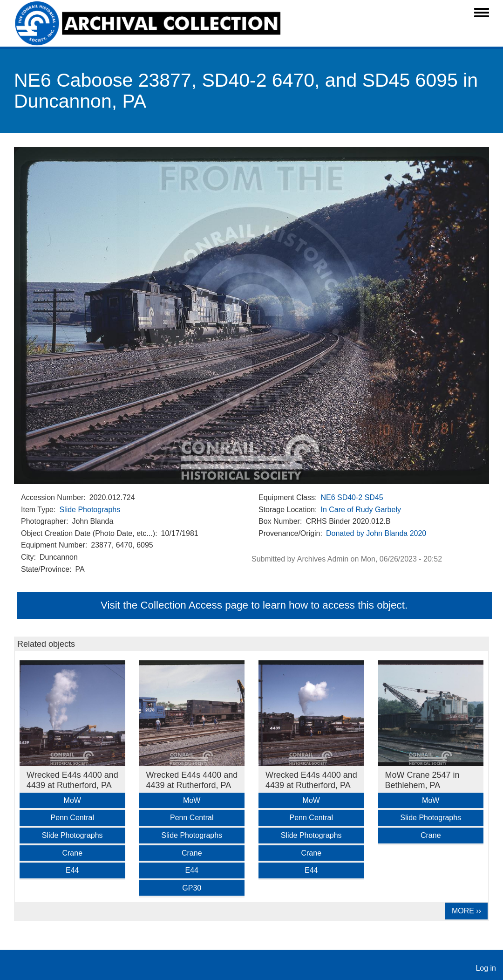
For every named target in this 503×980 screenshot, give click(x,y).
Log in (486, 968)
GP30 (192, 888)
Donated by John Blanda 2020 (376, 533)
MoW (72, 800)
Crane (72, 853)
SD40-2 (350, 497)
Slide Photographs (90, 510)
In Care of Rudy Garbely (361, 510)
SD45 (374, 497)
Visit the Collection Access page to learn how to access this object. (254, 605)
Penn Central (72, 818)
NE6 (328, 497)
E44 (72, 870)
